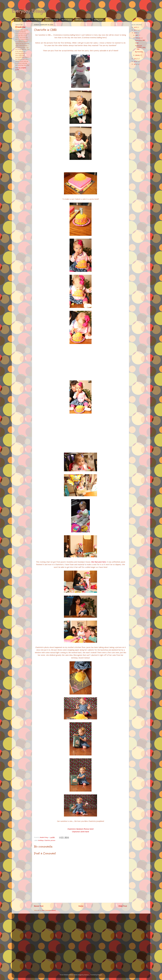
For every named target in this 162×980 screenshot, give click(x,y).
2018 (135, 27)
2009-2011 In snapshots (83, 20)
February (138, 38)
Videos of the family (52, 20)
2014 (135, 61)
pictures (53, 840)
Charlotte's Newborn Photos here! (80, 829)
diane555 (87, 975)
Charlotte (47, 840)
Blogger (100, 975)
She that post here (99, 562)
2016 (135, 33)
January (138, 55)
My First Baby (139, 52)
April (137, 35)
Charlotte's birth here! (80, 832)
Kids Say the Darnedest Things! (32, 20)
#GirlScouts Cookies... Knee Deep (140, 47)
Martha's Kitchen (67, 20)
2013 (135, 64)
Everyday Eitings (28, 11)
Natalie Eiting (21, 27)
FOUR (137, 43)
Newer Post (39, 906)
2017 (135, 30)
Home (18, 20)
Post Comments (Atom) (49, 910)
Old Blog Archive (99, 20)
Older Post (123, 906)
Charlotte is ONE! (140, 40)
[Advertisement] (31, 928)
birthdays (41, 840)
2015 (135, 59)
